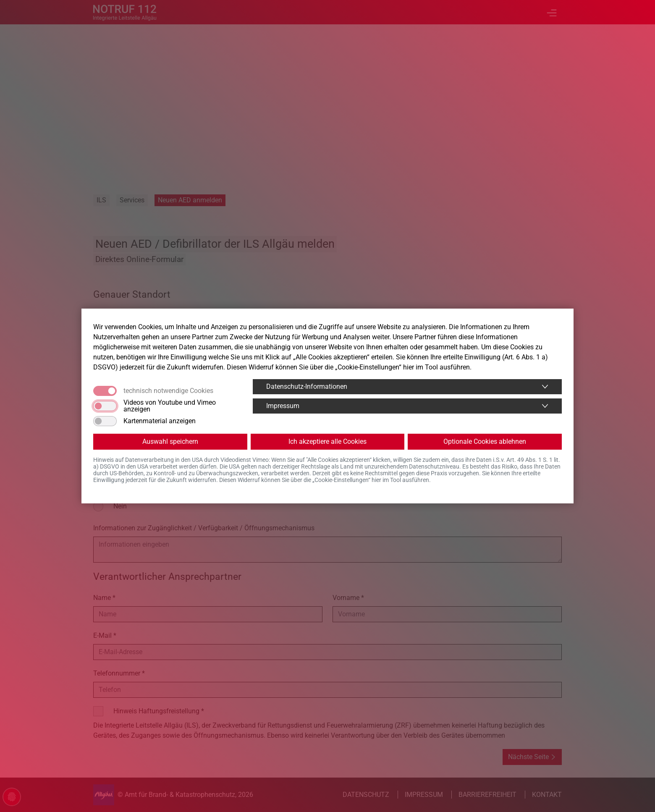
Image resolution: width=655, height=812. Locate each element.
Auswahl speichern (170, 441)
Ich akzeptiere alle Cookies (327, 441)
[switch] (105, 406)
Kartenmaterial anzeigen (160, 421)
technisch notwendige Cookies (168, 391)
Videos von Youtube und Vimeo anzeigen (170, 406)
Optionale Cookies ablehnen (485, 441)
